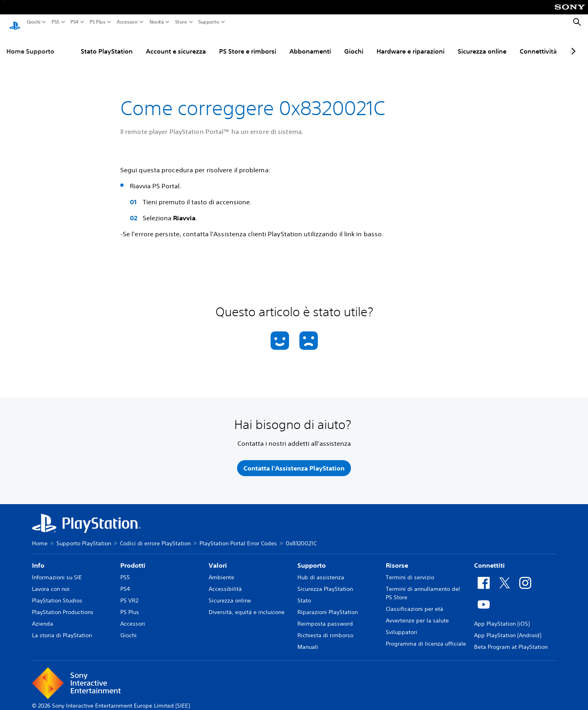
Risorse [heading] (397, 558)
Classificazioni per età (415, 601)
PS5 (56, 22)
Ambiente (221, 570)
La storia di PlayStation (62, 628)
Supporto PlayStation (84, 536)
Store (181, 22)
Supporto (209, 22)
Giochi (34, 22)
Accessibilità (225, 581)
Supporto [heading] (312, 558)
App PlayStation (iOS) (502, 616)
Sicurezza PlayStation (325, 581)
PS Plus (98, 22)
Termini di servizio (410, 570)
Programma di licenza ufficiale (426, 636)
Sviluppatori (402, 624)
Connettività (538, 44)
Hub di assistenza (321, 570)
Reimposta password (325, 616)
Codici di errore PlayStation (155, 536)
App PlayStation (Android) (508, 628)
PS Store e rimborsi (248, 44)
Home (40, 536)
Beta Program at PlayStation (511, 639)
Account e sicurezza (176, 44)
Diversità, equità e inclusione (247, 604)
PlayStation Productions (63, 604)
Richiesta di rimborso (325, 628)
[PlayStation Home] (15, 22)
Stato (304, 593)
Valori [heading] (218, 558)
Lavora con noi (51, 581)
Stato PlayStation (107, 44)
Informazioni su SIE (57, 570)
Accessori (127, 22)
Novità (157, 22)
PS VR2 (129, 593)
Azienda (43, 616)
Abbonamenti (310, 44)
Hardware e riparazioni (411, 44)
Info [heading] (38, 558)
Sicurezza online (482, 44)
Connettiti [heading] (489, 558)
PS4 (75, 22)
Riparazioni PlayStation (328, 604)
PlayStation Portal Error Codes (238, 536)
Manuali (308, 639)
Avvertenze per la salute (417, 613)
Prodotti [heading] (133, 558)
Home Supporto (30, 44)
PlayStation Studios (57, 593)
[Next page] (572, 44)
